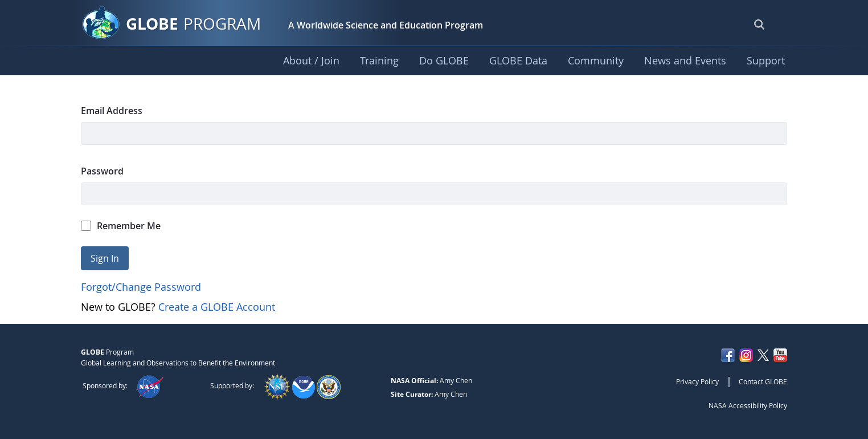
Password (102, 171)
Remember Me (121, 226)
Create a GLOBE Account (217, 307)
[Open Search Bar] (759, 24)
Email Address (112, 111)
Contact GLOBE (763, 381)
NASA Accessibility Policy (748, 405)
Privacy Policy (697, 381)
